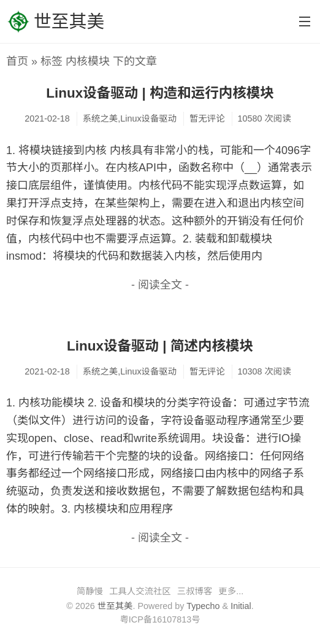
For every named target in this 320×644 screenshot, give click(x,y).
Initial (241, 606)
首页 (17, 61)
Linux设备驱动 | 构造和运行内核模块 (160, 93)
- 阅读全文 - (160, 285)
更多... (231, 591)
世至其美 (55, 21)
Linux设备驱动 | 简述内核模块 (160, 346)
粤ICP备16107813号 (160, 619)
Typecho (203, 606)
